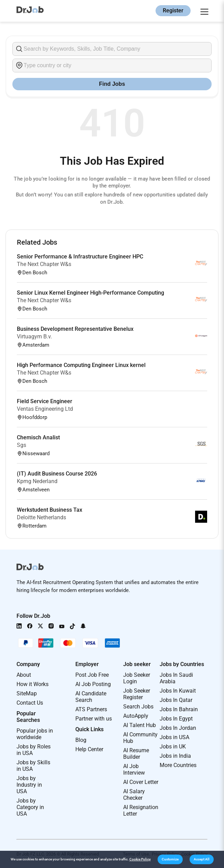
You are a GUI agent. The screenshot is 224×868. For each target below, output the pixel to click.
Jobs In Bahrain (179, 709)
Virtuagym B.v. (34, 336)
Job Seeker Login (137, 678)
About (24, 675)
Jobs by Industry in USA (29, 785)
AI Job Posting (93, 684)
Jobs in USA (174, 737)
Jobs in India (175, 756)
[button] (170, 859)
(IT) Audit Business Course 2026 (57, 474)
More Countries (178, 765)
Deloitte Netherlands (41, 517)
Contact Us (30, 703)
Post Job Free (92, 675)
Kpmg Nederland (37, 481)
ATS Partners (91, 709)
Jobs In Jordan (178, 728)
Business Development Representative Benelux (75, 329)
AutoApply (136, 716)
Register (173, 11)
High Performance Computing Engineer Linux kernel (81, 365)
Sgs (22, 445)
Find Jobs (112, 84)
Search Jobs (138, 707)
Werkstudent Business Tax (50, 510)
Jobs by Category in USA (30, 807)
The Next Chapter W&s (44, 264)
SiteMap (27, 693)
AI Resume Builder (136, 754)
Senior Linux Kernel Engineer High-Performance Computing (90, 293)
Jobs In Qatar (176, 700)
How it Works (33, 684)
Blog (81, 740)
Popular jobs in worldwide (35, 734)
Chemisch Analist (38, 437)
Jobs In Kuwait (178, 691)
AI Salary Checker (134, 795)
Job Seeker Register (137, 694)
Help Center (89, 749)
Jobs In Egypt (176, 719)
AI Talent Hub (140, 725)
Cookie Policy (140, 859)
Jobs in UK (173, 747)
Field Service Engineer (45, 401)
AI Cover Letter (141, 782)
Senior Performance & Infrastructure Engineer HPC (80, 257)
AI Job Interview (134, 769)
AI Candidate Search (91, 697)
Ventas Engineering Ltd (45, 409)
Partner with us (94, 719)
